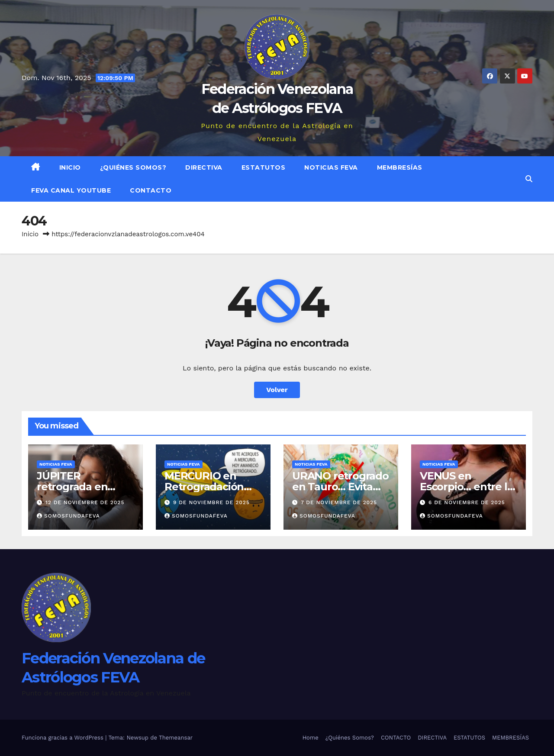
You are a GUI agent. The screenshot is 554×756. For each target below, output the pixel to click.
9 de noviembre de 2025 (211, 502)
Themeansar (176, 738)
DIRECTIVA (204, 167)
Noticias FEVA (331, 167)
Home (311, 738)
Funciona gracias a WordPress (63, 738)
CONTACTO (151, 190)
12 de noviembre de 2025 (85, 502)
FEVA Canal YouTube (71, 190)
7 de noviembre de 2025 (339, 502)
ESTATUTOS (264, 167)
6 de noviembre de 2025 (467, 502)
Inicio (70, 167)
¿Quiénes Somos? (133, 167)
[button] (529, 179)
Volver (277, 390)
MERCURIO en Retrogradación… (208, 481)
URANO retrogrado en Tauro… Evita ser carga (340, 487)
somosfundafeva (68, 516)
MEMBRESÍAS (400, 167)
